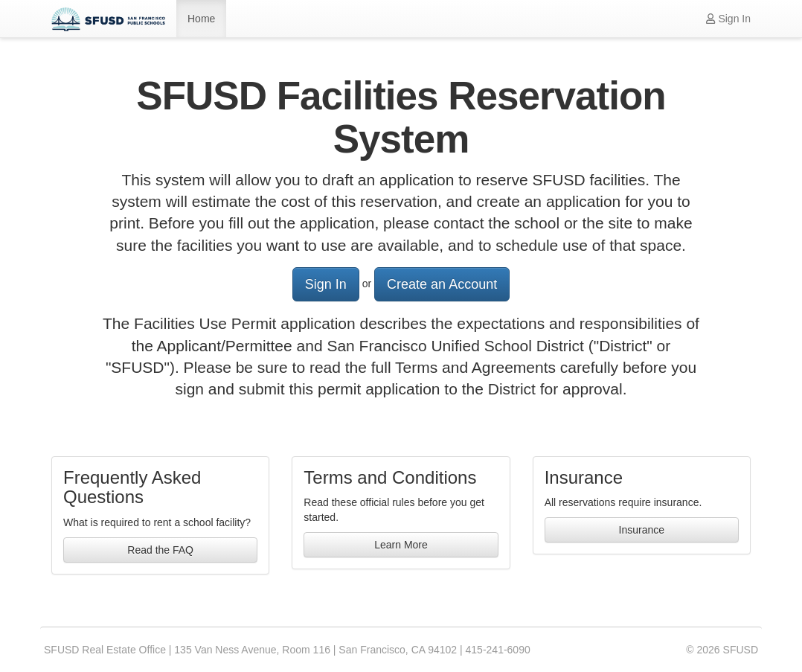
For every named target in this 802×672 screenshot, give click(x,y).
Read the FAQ (160, 550)
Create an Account (442, 284)
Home (201, 19)
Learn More (401, 545)
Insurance (642, 530)
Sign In (728, 19)
